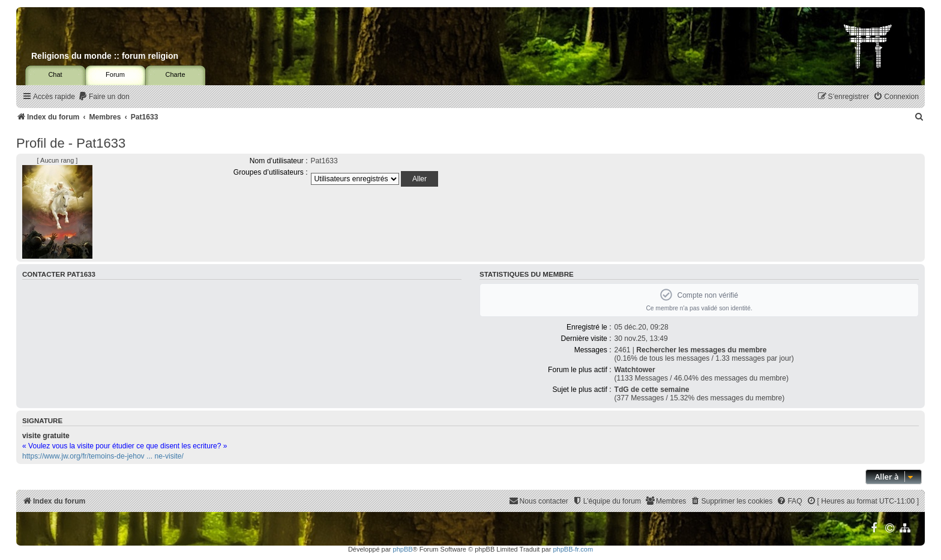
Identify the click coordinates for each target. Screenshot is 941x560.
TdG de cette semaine (652, 390)
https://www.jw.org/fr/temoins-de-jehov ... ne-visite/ (103, 456)
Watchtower (635, 370)
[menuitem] (104, 97)
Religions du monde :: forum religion (105, 56)
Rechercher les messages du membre (701, 350)
